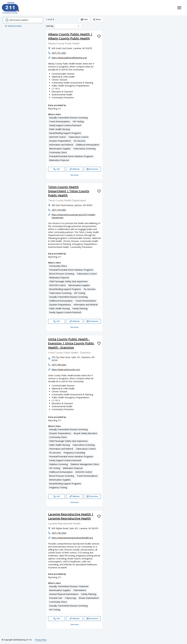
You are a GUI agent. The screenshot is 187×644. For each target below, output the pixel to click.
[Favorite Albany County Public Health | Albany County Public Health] (99, 36)
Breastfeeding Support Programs (65, 133)
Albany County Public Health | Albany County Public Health (70, 36)
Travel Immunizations (60, 121)
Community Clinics (58, 152)
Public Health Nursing (59, 129)
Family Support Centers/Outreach (65, 125)
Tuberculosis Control (78, 137)
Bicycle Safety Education (85, 433)
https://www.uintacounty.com (66, 369)
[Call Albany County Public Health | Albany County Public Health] (57, 169)
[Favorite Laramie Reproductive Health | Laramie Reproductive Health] (99, 516)
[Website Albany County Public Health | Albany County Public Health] (75, 169)
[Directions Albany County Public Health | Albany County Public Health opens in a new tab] (92, 169)
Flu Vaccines (80, 141)
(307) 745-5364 (59, 533)
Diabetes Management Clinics (85, 464)
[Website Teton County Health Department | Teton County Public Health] (75, 321)
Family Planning (80, 308)
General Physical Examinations (64, 594)
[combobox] (68, 26)
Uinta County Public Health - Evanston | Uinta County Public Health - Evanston (71, 343)
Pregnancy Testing (58, 487)
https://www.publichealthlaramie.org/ (69, 58)
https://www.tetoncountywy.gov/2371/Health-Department (74, 216)
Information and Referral (61, 145)
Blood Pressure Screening (62, 274)
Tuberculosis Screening (84, 149)
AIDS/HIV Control (57, 137)
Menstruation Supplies (60, 149)
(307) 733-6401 (59, 210)
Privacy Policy (41, 640)
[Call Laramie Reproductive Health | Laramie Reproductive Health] (57, 619)
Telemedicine (80, 590)
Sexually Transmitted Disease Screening (68, 118)
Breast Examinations (89, 598)
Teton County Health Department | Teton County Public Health (69, 191)
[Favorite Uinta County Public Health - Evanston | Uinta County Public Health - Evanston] (99, 343)
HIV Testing (78, 121)
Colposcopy (71, 598)
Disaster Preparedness (60, 141)
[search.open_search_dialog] (23, 20)
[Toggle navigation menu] (179, 8)
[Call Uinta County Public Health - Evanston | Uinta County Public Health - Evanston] (57, 496)
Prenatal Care (56, 598)
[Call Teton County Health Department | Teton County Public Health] (57, 321)
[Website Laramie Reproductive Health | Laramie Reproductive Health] (75, 619)
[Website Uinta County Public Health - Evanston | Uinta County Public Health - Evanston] (75, 496)
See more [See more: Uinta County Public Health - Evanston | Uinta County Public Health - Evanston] (75, 502)
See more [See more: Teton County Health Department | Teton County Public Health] (75, 327)
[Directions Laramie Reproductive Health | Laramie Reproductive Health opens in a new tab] (92, 619)
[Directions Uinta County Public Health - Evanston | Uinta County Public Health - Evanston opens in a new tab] (92, 496)
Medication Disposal (59, 160)
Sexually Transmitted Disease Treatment (69, 586)
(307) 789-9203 (59, 365)
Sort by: (50, 26)
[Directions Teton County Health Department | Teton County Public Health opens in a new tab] (92, 321)
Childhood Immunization (87, 145)
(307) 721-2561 (59, 53)
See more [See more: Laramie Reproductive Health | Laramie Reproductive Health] (75, 624)
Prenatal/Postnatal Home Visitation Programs (71, 156)
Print (84, 19)
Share (97, 19)
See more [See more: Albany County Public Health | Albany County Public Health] (75, 175)
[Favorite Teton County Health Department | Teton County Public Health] (99, 191)
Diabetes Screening (58, 464)
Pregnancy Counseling (74, 453)
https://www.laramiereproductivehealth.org (72, 538)
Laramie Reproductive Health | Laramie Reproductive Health (71, 516)
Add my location (13, 26)
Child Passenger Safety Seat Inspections (68, 281)
